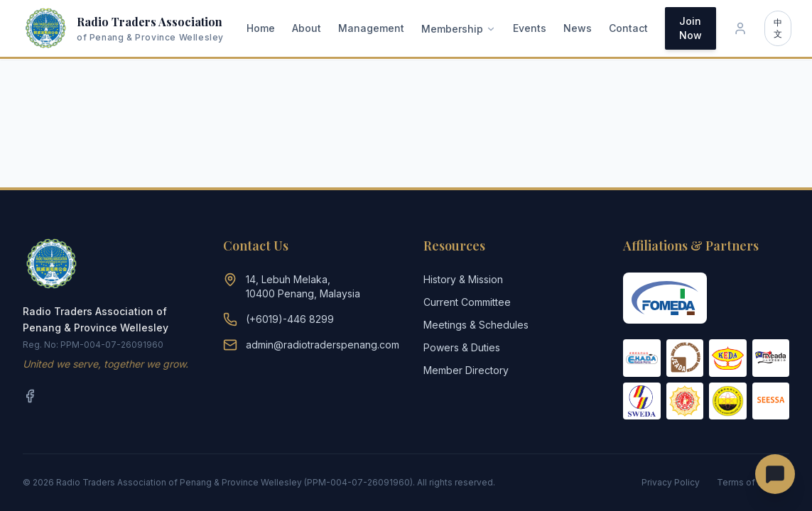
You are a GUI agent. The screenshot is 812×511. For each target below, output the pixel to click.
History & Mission (463, 279)
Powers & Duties (462, 347)
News (578, 28)
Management (371, 28)
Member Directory (466, 370)
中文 (778, 28)
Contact (628, 28)
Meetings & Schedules (476, 325)
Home (261, 28)
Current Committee (467, 302)
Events (530, 28)
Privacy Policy (671, 482)
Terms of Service (753, 482)
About (307, 28)
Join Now (691, 28)
